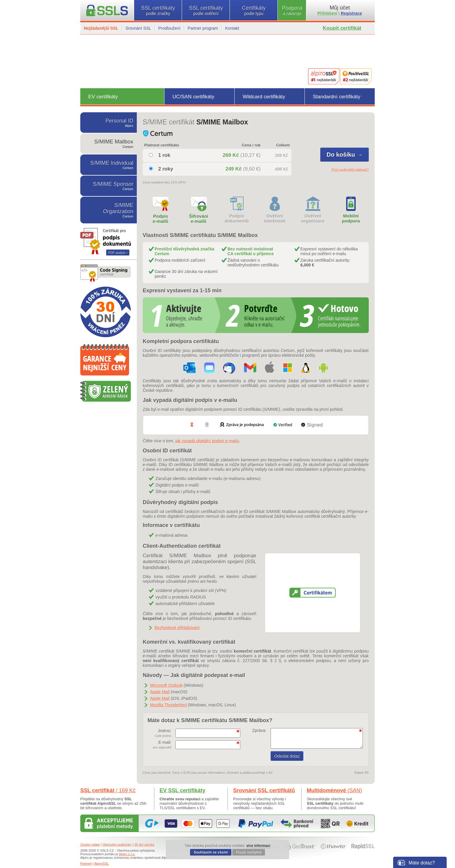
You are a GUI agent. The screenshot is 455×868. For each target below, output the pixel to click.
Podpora (292, 10)
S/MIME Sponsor (109, 186)
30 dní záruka (144, 845)
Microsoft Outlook (166, 685)
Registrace (352, 13)
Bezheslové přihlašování (177, 628)
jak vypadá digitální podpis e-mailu (207, 441)
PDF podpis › (118, 252)
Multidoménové (335, 790)
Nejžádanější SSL (101, 28)
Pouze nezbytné (249, 852)
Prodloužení (169, 28)
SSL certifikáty (158, 10)
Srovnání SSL (138, 28)
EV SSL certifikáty (183, 790)
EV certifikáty (103, 97)
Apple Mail (160, 692)
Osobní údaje (90, 845)
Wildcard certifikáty (264, 97)
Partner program (203, 28)
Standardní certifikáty (337, 97)
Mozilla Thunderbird (168, 705)
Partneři (86, 864)
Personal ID (109, 123)
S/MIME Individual (109, 165)
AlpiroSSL (102, 864)
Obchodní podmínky (117, 845)
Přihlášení (328, 13)
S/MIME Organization (109, 210)
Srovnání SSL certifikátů (264, 790)
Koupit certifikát (342, 28)
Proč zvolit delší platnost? (350, 170)
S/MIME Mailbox (109, 144)
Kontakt (232, 28)
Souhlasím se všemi (211, 852)
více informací (258, 846)
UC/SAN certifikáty (193, 97)
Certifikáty (254, 10)
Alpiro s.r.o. (127, 854)
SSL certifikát (108, 790)
